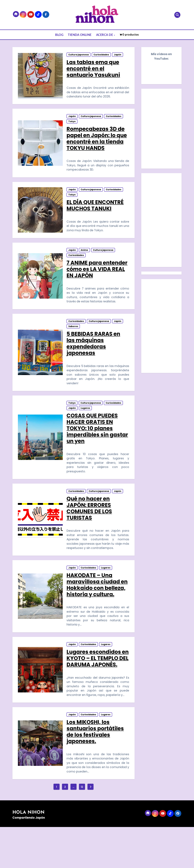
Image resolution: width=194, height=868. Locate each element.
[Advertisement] (162, 221)
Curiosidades (102, 56)
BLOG (59, 35)
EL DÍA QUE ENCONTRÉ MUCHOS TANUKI (95, 212)
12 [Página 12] (82, 828)
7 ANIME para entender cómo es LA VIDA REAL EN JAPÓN (97, 279)
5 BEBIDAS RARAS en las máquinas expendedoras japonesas (94, 356)
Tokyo (72, 126)
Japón (118, 56)
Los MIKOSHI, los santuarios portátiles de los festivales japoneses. (95, 771)
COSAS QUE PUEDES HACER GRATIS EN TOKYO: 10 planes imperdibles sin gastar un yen (92, 444)
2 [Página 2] (65, 828)
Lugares (86, 424)
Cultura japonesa (79, 56)
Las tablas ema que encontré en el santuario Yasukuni (94, 70)
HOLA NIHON (28, 854)
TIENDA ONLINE (80, 35)
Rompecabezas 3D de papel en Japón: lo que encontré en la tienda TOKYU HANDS (97, 143)
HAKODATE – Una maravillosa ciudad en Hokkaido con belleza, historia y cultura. (94, 609)
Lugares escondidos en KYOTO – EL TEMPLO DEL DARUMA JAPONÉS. (97, 692)
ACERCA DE (105, 35)
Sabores (74, 339)
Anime (85, 260)
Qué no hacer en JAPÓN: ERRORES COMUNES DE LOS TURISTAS (90, 527)
